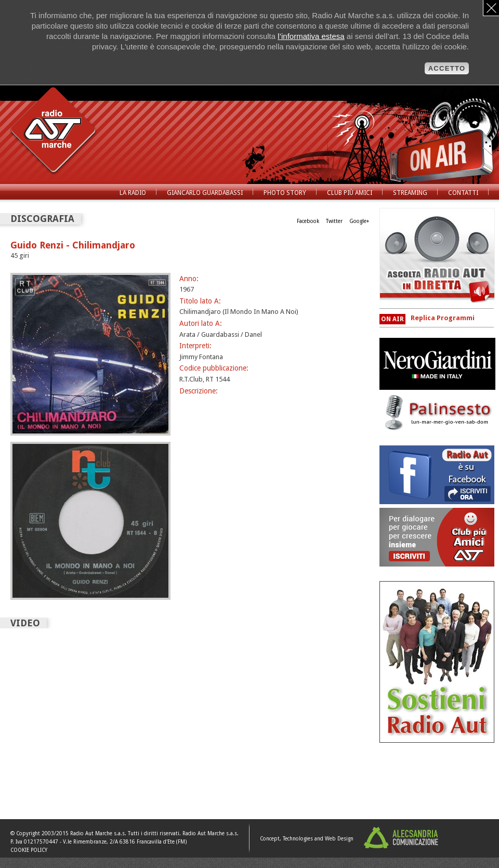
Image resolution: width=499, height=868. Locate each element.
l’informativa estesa (311, 36)
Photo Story (285, 193)
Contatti (463, 193)
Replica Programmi (443, 318)
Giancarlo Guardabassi (205, 193)
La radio (133, 193)
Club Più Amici (350, 193)
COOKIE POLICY (29, 850)
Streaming (410, 193)
